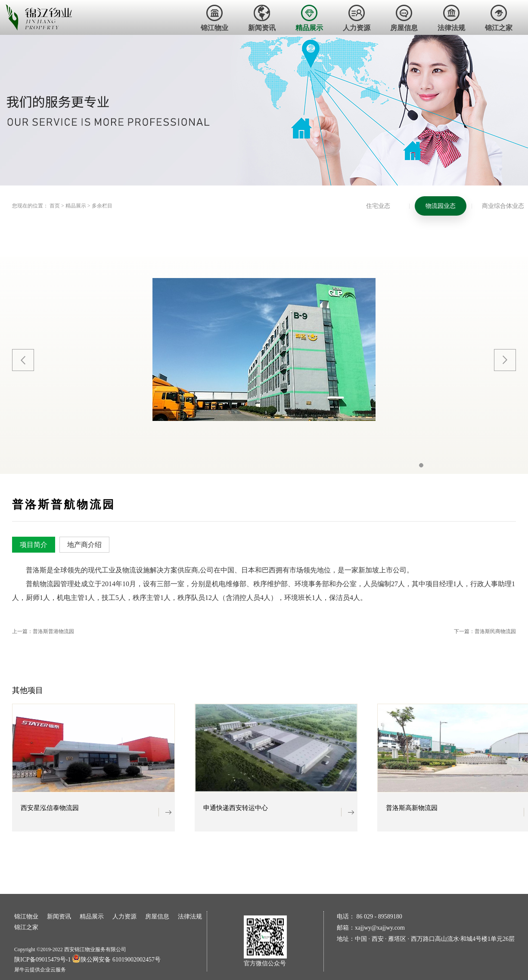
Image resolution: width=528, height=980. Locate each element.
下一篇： (485, 631)
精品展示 (76, 206)
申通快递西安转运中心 (236, 808)
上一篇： (43, 631)
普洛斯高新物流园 (412, 808)
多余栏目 (102, 206)
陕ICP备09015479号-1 (42, 960)
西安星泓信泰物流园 (50, 808)
